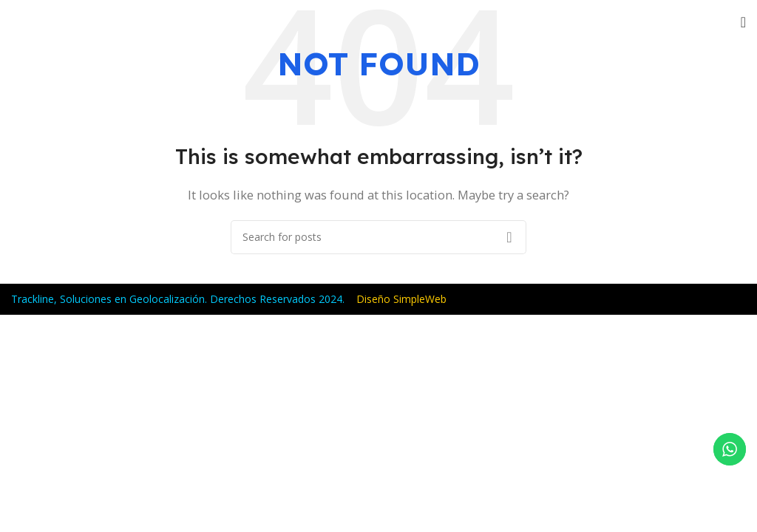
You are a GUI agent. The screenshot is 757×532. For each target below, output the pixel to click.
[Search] (378, 237)
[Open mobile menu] (743, 22)
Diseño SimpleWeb (401, 299)
